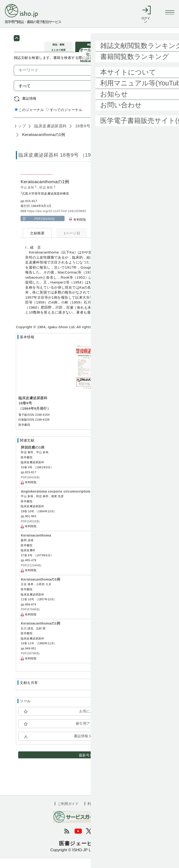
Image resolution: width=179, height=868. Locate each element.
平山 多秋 (28, 197)
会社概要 (117, 812)
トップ (20, 135)
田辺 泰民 (47, 197)
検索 (154, 95)
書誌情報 (29, 107)
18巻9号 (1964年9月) (94, 135)
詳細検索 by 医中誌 (150, 119)
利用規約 (94, 812)
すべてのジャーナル (64, 119)
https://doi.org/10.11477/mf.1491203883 (57, 220)
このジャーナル (29, 119)
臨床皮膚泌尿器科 (50, 135)
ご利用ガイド (68, 812)
